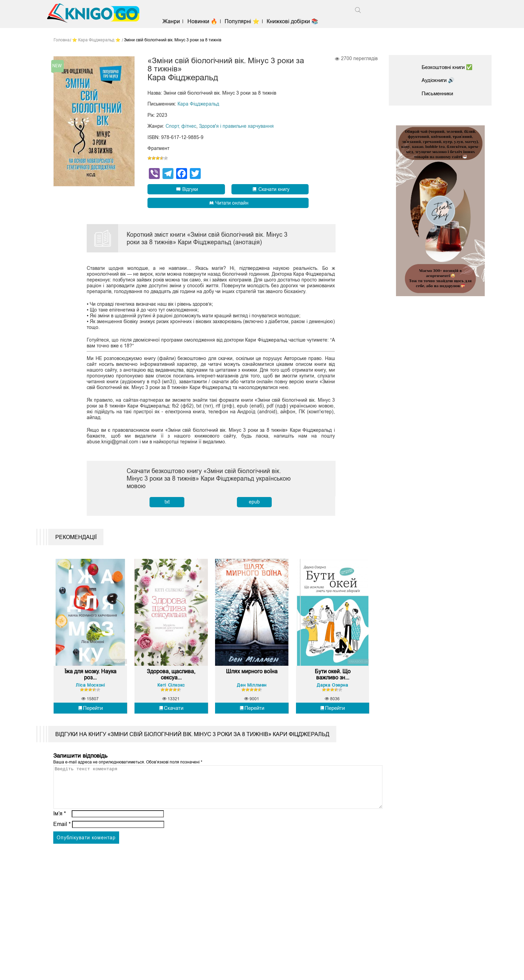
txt (167, 502)
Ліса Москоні (90, 692)
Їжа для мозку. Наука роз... (90, 682)
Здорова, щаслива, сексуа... (171, 682)
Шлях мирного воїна (252, 682)
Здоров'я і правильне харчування (236, 127)
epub (254, 502)
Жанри (174, 21)
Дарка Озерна (332, 692)
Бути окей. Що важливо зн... (333, 682)
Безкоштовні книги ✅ (449, 67)
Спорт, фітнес (181, 127)
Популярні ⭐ (245, 21)
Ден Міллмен (252, 692)
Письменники (439, 93)
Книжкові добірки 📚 (295, 21)
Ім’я (60, 829)
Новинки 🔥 (205, 21)
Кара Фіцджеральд (198, 105)
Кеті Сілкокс (171, 692)
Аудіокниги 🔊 (439, 80)
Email (62, 840)
